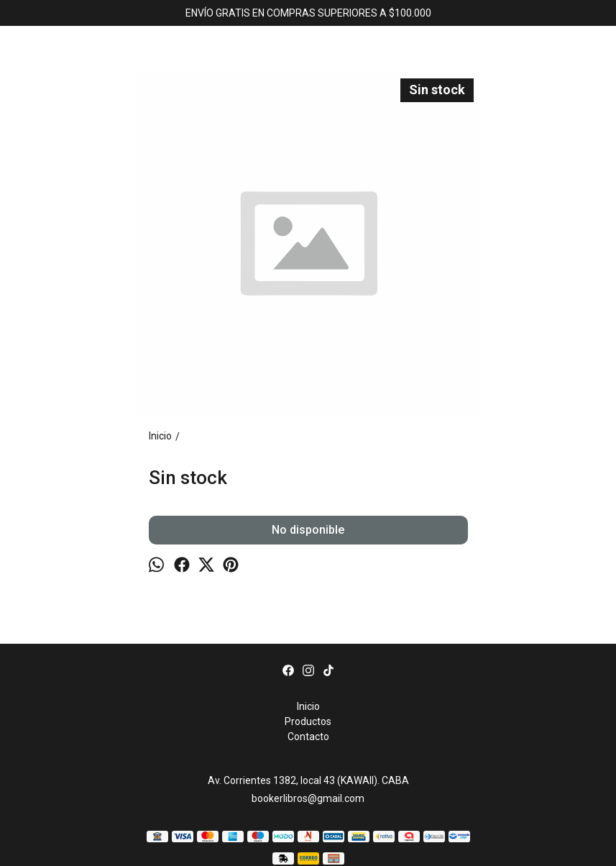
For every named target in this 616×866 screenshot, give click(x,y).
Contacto (308, 737)
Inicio (308, 706)
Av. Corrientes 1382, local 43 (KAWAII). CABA (308, 780)
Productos (308, 721)
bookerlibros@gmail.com (308, 798)
